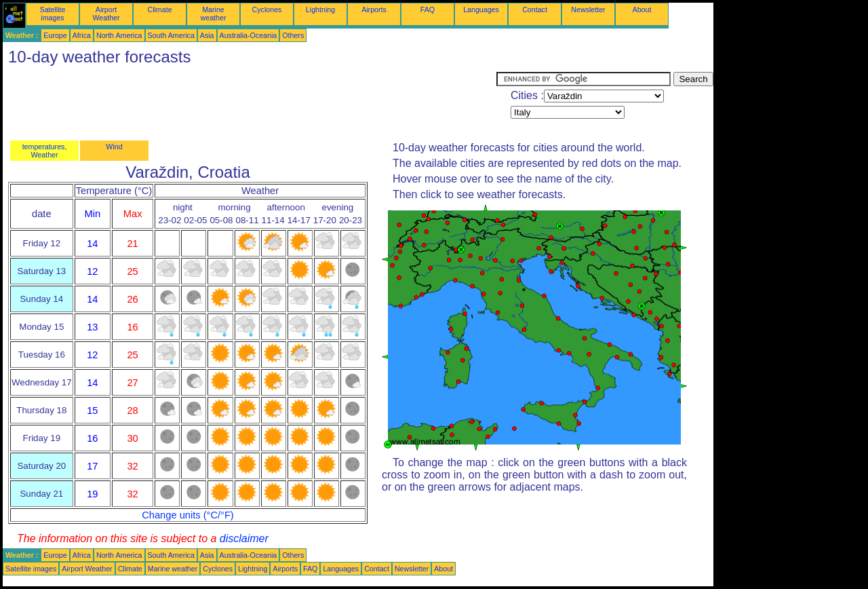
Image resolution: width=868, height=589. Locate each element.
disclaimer (244, 538)
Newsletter (588, 9)
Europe (55, 35)
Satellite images (53, 14)
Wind (114, 147)
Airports (374, 9)
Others (293, 35)
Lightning (320, 9)
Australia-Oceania (249, 35)
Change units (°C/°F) (188, 515)
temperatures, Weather (45, 151)
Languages (481, 9)
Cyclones (267, 9)
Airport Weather (106, 14)
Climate (159, 9)
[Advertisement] (250, 102)
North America (119, 35)
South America (171, 35)
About (642, 9)
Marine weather (214, 14)
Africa (82, 35)
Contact (535, 9)
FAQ (428, 9)
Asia (207, 35)
